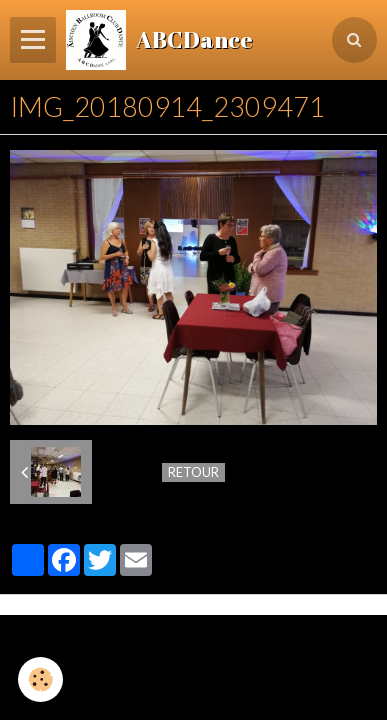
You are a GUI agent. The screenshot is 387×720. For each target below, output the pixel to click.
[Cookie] (40, 679)
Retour (193, 472)
